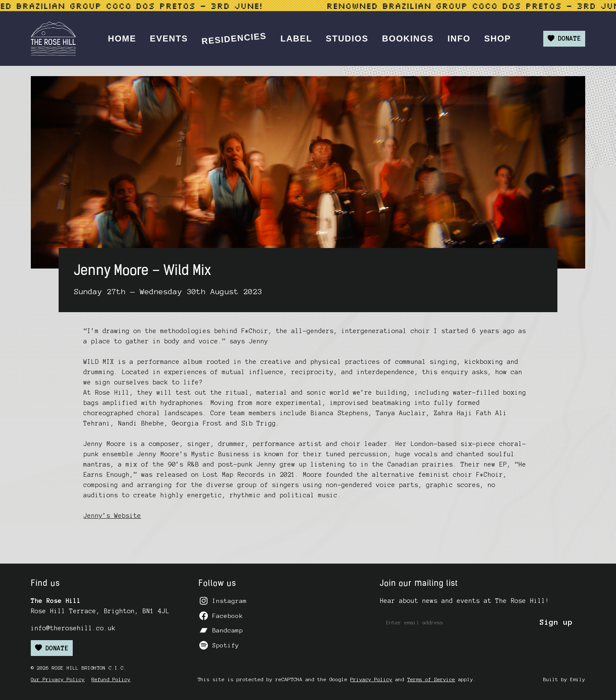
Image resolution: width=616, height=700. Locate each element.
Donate (564, 39)
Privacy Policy (371, 679)
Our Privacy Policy (58, 679)
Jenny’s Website (112, 516)
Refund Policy (111, 679)
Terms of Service (431, 679)
